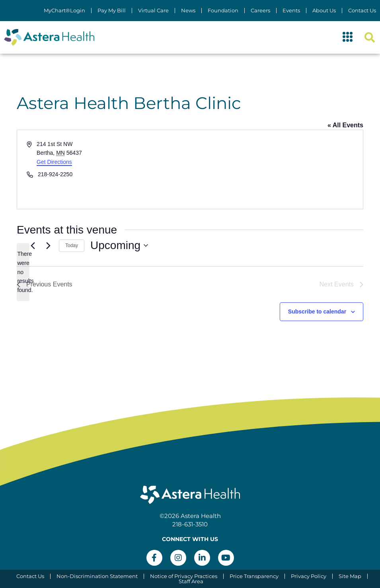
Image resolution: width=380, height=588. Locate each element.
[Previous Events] (33, 245)
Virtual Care (153, 11)
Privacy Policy (309, 576)
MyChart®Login (64, 11)
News (188, 11)
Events (291, 11)
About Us (324, 11)
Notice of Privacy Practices (184, 576)
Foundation (223, 11)
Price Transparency (254, 576)
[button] (348, 37)
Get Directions (54, 162)
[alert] (23, 272)
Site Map (350, 576)
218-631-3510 (190, 524)
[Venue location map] (276, 169)
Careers (260, 11)
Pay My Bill (112, 11)
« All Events (345, 125)
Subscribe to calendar (317, 312)
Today (72, 245)
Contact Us (362, 11)
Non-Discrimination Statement (97, 576)
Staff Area (191, 581)
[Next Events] (48, 245)
